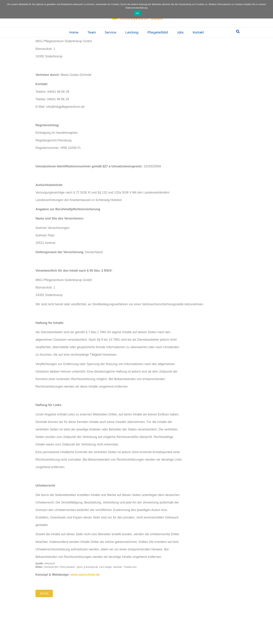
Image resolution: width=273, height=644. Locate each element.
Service (111, 38)
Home (74, 38)
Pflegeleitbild (158, 38)
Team (92, 38)
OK (137, 13)
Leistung (132, 38)
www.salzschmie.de (85, 618)
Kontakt (198, 38)
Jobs (180, 38)
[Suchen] (238, 38)
